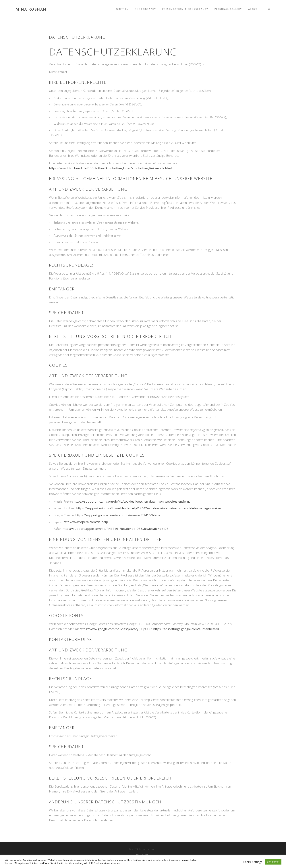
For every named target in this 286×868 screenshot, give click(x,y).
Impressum (143, 854)
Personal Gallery (228, 9)
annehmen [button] (273, 862)
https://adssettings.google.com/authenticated (186, 629)
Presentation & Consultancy (185, 9)
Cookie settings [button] (253, 862)
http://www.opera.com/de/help (86, 522)
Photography (146, 9)
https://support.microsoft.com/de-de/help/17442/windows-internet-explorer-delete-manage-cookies (149, 508)
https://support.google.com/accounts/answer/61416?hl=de (118, 515)
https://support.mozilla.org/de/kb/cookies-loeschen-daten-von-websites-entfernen (133, 501)
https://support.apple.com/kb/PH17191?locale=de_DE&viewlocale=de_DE (115, 529)
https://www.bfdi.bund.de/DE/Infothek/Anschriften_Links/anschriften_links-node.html (110, 168)
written (123, 9)
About (253, 9)
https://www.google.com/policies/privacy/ (110, 629)
